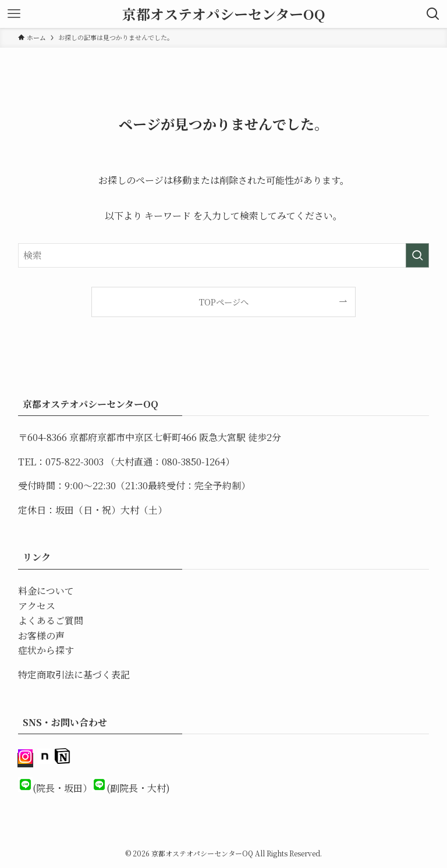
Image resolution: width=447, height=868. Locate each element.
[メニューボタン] (14, 14)
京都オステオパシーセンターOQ (224, 14)
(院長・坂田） (62, 788)
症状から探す (46, 650)
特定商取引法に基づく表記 (74, 675)
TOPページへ (224, 302)
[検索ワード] (224, 255)
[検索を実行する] (417, 255)
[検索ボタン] (433, 14)
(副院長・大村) (138, 788)
